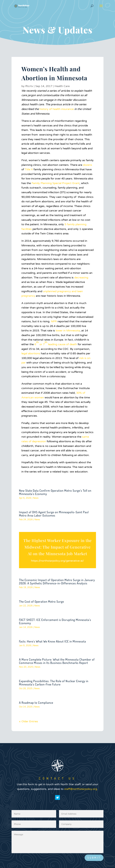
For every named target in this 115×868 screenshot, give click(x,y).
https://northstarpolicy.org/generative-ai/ (57, 561)
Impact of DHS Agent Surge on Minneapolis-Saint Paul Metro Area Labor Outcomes (54, 514)
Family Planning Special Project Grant (56, 183)
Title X (29, 169)
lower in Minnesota (68, 331)
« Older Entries (29, 721)
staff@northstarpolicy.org (81, 803)
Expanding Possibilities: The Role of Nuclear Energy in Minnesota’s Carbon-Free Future (54, 683)
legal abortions (31, 353)
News (36, 498)
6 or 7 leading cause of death (56, 343)
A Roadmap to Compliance (36, 703)
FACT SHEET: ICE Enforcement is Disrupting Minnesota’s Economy (55, 621)
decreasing (81, 278)
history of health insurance (57, 109)
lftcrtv (29, 86)
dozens (88, 165)
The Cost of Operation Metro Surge (41, 601)
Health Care (62, 86)
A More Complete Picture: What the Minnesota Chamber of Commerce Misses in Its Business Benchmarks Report (57, 661)
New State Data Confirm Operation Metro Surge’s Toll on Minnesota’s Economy (55, 492)
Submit (94, 858)
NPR (54, 321)
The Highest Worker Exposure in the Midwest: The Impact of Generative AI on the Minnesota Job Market (57, 547)
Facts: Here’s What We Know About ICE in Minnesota (52, 641)
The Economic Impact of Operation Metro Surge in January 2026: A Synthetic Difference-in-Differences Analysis (57, 582)
